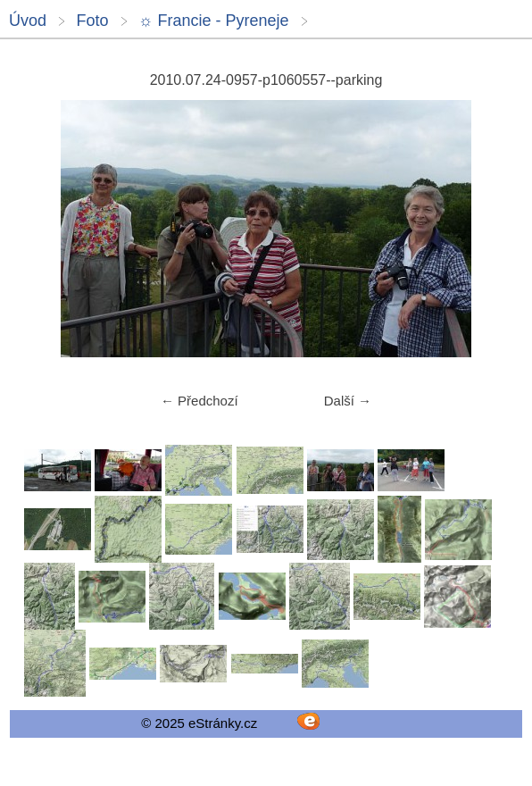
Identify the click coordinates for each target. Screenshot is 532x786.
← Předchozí (199, 401)
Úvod (28, 21)
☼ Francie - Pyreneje (214, 21)
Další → (348, 401)
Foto (92, 21)
